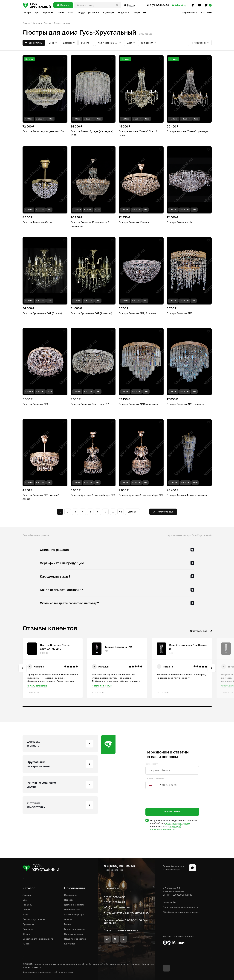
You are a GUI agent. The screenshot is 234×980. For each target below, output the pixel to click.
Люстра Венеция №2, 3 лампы (137, 313)
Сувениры (28, 924)
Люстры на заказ (73, 934)
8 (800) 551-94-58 (114, 897)
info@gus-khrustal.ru (117, 907)
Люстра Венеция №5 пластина (186, 404)
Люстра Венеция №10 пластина (138, 404)
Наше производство (75, 939)
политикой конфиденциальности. (166, 827)
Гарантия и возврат (75, 929)
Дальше (132, 512)
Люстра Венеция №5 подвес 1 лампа (41, 497)
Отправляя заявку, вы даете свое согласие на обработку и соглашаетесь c (173, 825)
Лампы (26, 909)
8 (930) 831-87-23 (114, 902)
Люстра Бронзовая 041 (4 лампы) (91, 313)
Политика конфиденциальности (180, 907)
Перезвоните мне (113, 870)
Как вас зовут (152, 764)
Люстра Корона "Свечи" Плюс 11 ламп (139, 133)
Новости (69, 900)
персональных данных (178, 823)
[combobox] (153, 785)
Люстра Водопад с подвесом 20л (43, 131)
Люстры (47, 23)
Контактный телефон (155, 779)
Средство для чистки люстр (38, 939)
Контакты (206, 12)
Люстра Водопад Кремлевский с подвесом (91, 224)
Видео (67, 924)
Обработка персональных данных (181, 912)
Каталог (37, 23)
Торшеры (27, 905)
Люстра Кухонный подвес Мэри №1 (141, 495)
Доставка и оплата (74, 905)
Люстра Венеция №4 (35, 404)
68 (121, 512)
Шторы (26, 934)
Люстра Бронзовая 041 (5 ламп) (42, 313)
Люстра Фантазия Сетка (38, 222)
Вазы (25, 914)
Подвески (28, 929)
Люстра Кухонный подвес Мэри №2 (93, 495)
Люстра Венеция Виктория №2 (90, 404)
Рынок (26, 944)
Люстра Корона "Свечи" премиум (187, 131)
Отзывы (68, 919)
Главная (26, 23)
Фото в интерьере (74, 914)
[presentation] (169, 804)
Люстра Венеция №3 (179, 313)
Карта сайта (170, 902)
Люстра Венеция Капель (134, 222)
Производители (73, 909)
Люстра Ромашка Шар (180, 222)
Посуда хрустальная (34, 919)
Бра (25, 900)
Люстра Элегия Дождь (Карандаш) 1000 (92, 133)
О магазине (70, 895)
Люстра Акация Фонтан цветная (187, 495)
